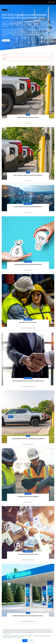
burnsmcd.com (51, 2)
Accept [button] (25, 641)
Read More (6, 40)
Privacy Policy (7, 634)
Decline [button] (31, 641)
